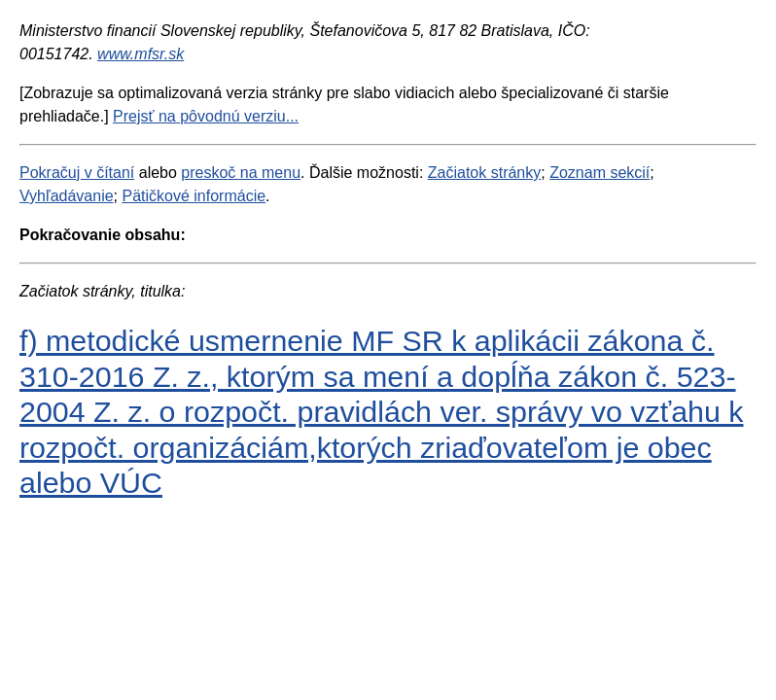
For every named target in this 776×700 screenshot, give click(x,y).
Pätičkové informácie (194, 196)
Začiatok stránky (484, 173)
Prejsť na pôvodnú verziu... (206, 116)
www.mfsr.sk (141, 54)
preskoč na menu (241, 173)
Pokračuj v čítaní (77, 173)
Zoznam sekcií (600, 173)
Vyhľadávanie (67, 196)
